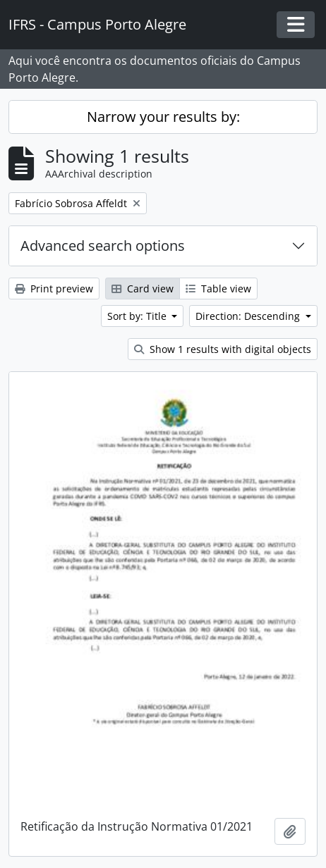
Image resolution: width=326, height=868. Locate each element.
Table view (218, 289)
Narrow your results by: (163, 117)
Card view (143, 289)
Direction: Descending (249, 316)
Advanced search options (103, 246)
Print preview (54, 289)
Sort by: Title (138, 316)
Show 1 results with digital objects (223, 349)
